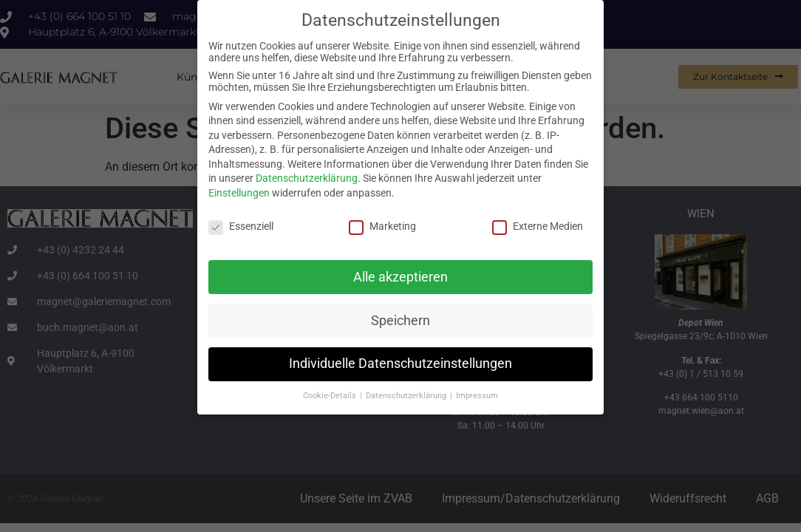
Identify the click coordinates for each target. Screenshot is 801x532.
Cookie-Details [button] (331, 394)
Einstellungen (239, 191)
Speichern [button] (400, 318)
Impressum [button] (477, 394)
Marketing (382, 225)
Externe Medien (538, 225)
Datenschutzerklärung (307, 177)
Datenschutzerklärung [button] (407, 394)
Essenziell (241, 225)
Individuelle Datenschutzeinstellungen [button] (400, 362)
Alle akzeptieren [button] (400, 275)
